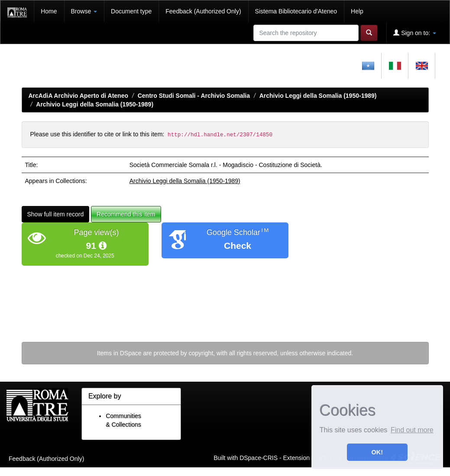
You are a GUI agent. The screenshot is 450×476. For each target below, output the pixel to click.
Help (357, 11)
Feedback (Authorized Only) (203, 11)
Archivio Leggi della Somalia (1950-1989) (318, 96)
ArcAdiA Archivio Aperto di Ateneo (79, 96)
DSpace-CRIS (259, 457)
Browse (84, 11)
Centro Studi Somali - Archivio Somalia (194, 96)
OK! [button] (377, 452)
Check (238, 246)
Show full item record (56, 214)
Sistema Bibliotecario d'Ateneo (296, 11)
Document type (131, 11)
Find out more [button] (412, 430)
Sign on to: (415, 33)
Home (49, 11)
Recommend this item (126, 214)
